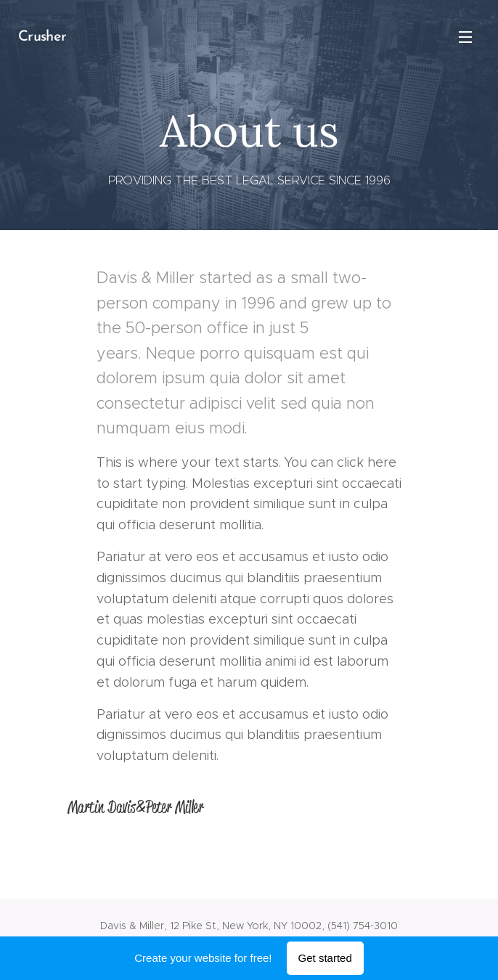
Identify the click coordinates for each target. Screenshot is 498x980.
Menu (465, 37)
